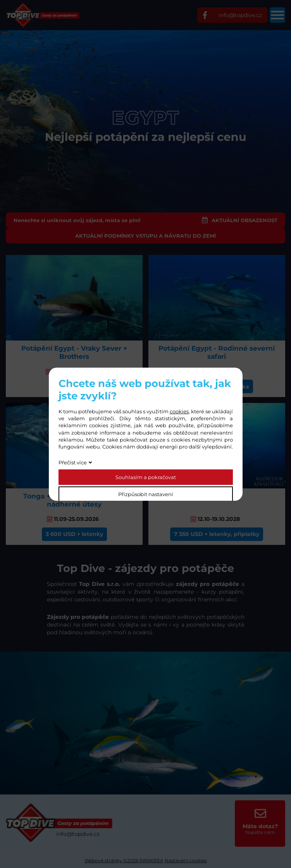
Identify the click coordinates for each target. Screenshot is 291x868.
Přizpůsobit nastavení (146, 494)
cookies (179, 411)
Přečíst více (73, 462)
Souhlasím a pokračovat (146, 477)
